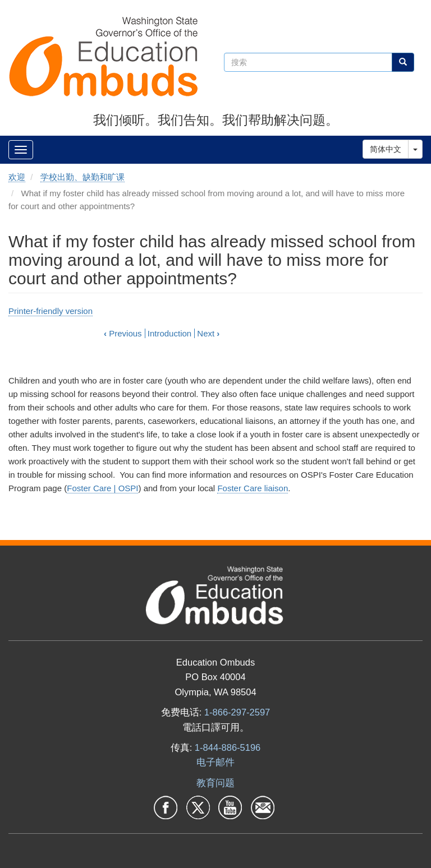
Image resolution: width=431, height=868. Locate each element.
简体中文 (386, 149)
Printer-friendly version (51, 311)
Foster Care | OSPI (102, 488)
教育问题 (215, 783)
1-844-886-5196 (228, 747)
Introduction (169, 333)
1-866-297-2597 (237, 712)
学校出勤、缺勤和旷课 (82, 177)
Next (208, 333)
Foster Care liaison (253, 488)
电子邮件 (215, 762)
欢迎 (17, 177)
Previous (123, 333)
